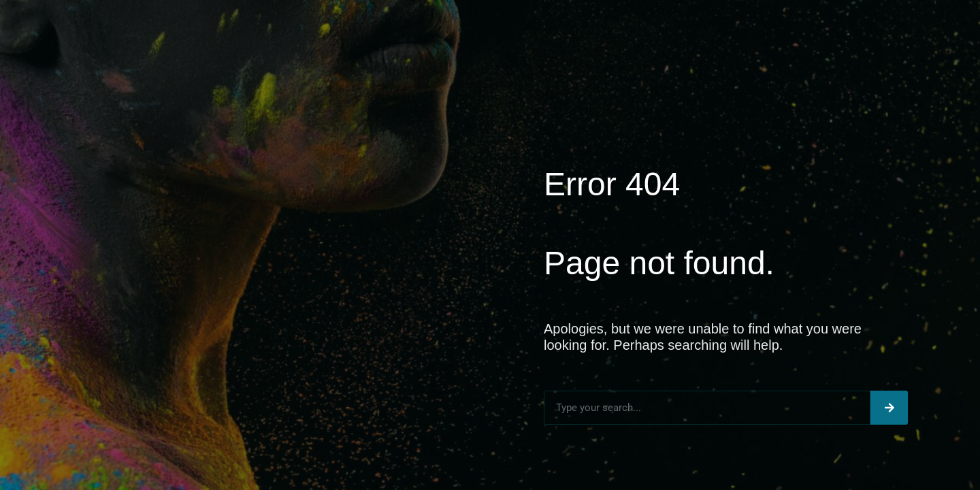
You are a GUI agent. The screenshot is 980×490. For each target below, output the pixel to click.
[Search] (889, 408)
